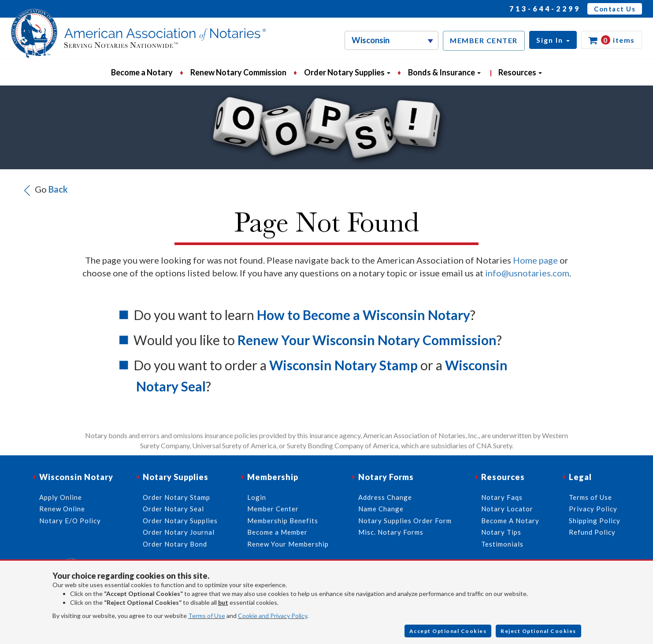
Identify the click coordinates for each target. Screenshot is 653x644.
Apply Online (61, 497)
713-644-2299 (545, 9)
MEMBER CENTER (484, 40)
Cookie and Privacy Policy (273, 616)
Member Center (273, 509)
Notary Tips (501, 532)
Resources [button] (520, 72)
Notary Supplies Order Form (405, 521)
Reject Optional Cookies (538, 631)
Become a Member (277, 532)
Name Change (381, 509)
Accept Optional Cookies (448, 631)
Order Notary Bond (175, 544)
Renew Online (62, 509)
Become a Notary (142, 72)
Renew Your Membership (288, 544)
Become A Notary (510, 521)
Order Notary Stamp (176, 497)
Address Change (385, 497)
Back (58, 189)
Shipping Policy (595, 521)
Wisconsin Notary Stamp (343, 365)
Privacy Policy (593, 509)
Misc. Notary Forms (391, 532)
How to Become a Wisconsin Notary (364, 315)
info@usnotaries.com (527, 273)
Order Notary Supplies (180, 521)
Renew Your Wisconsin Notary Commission (367, 340)
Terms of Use (207, 616)
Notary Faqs (502, 497)
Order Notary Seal (173, 509)
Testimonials (502, 544)
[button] (553, 40)
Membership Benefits (283, 521)
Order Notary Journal (179, 532)
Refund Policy (592, 532)
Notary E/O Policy (70, 521)
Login (257, 497)
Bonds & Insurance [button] (444, 72)
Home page (535, 260)
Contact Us (615, 9)
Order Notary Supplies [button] (347, 72)
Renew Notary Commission (238, 72)
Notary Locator (507, 509)
